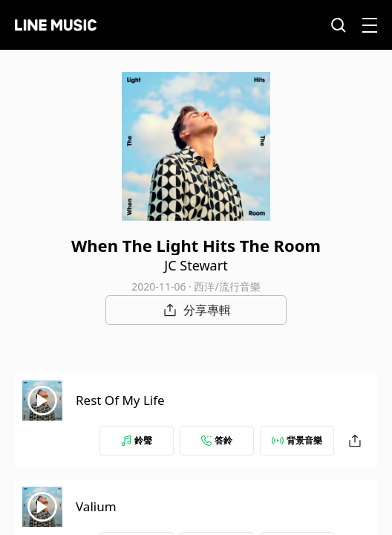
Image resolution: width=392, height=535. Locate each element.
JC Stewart (196, 265)
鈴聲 (137, 440)
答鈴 (217, 440)
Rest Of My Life (120, 400)
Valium (96, 506)
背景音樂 (297, 440)
